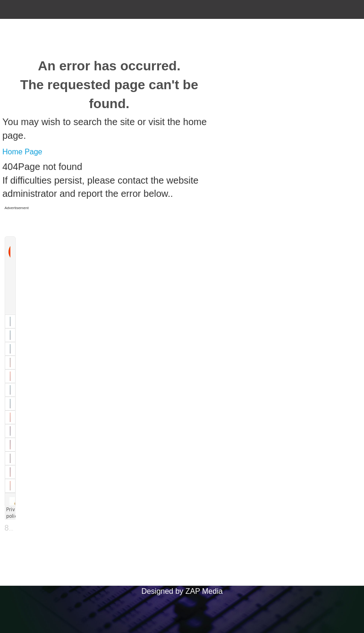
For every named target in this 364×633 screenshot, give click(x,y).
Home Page (22, 152)
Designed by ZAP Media (182, 591)
